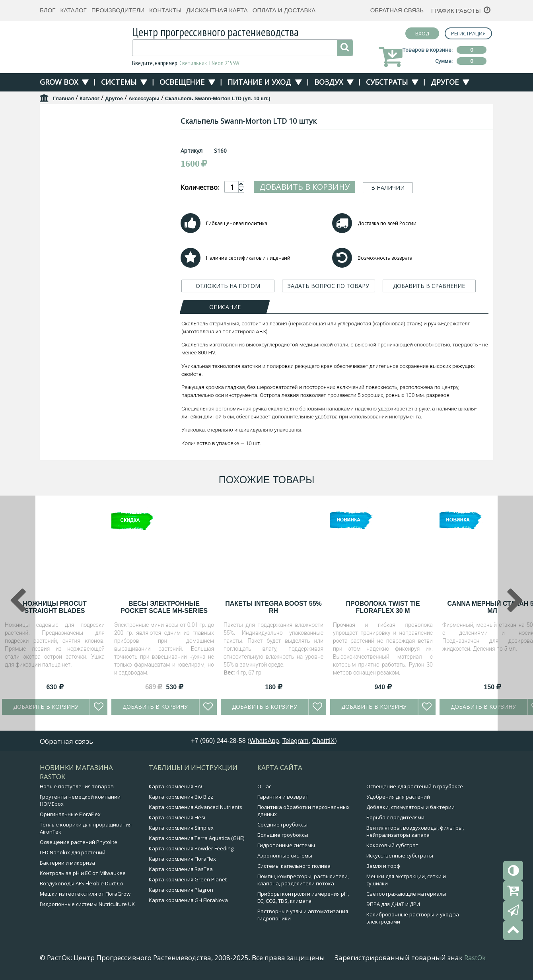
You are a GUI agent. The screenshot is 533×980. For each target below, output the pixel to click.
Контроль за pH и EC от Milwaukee (83, 873)
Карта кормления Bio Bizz (181, 797)
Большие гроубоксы (283, 835)
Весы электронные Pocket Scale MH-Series (164, 607)
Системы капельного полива (294, 866)
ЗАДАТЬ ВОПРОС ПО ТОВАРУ (328, 286)
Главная (63, 98)
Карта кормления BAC (176, 786)
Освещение (182, 82)
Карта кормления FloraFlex (182, 859)
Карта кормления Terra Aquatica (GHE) (196, 838)
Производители (118, 10)
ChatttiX (324, 741)
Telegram (296, 741)
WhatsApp (264, 741)
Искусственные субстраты (400, 856)
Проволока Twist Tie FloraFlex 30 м (383, 607)
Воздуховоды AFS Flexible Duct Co (82, 883)
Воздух (329, 82)
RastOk (475, 958)
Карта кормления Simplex (181, 828)
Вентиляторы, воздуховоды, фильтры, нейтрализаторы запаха (415, 831)
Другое (445, 82)
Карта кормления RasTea (181, 869)
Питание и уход (259, 82)
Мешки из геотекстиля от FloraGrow (85, 894)
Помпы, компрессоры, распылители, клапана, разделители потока (303, 880)
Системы (119, 82)
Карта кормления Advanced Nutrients (195, 807)
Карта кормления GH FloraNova (188, 900)
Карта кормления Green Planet (188, 879)
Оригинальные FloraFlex (70, 814)
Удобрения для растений (398, 797)
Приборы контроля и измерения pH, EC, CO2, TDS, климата (303, 897)
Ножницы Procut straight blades (55, 607)
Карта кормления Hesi (177, 817)
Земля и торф (383, 866)
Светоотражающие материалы (406, 894)
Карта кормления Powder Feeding (191, 848)
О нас (264, 786)
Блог (48, 10)
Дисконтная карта (217, 10)
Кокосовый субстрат (392, 845)
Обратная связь (397, 10)
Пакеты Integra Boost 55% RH (273, 607)
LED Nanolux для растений (73, 852)
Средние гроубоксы (282, 824)
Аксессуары (144, 98)
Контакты (165, 10)
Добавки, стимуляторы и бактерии (410, 807)
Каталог (73, 10)
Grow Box (59, 82)
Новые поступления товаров (77, 786)
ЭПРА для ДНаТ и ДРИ (393, 904)
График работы (456, 11)
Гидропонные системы (286, 845)
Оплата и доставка (284, 10)
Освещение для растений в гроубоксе (415, 786)
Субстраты (387, 82)
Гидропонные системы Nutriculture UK (87, 904)
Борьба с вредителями (395, 817)
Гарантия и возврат (283, 797)
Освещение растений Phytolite (79, 842)
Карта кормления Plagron (181, 890)
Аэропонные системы (285, 856)
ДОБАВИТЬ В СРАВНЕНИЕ (429, 286)
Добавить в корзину (304, 187)
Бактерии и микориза (67, 863)
